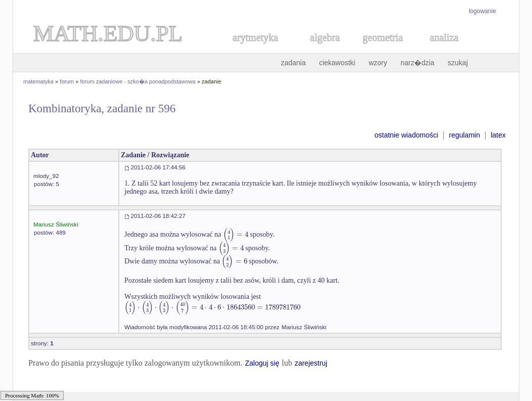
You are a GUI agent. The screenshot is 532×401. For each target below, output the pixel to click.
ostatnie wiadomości (406, 135)
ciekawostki (337, 63)
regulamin (464, 135)
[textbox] (236, 234)
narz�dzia (417, 63)
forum (67, 81)
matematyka (38, 81)
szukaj (458, 63)
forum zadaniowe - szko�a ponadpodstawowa (138, 81)
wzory (378, 63)
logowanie (482, 11)
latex (498, 135)
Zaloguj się (262, 363)
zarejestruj (311, 363)
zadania (293, 63)
